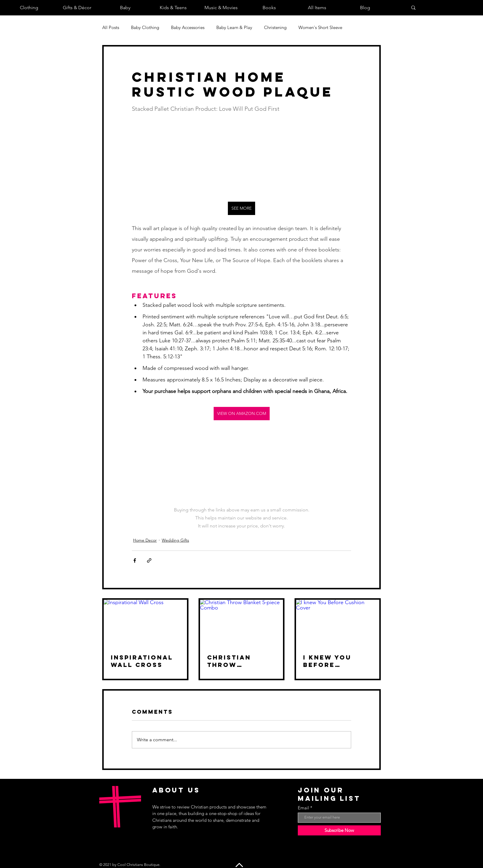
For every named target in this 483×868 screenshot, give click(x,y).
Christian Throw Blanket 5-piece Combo (235, 661)
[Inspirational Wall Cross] (145, 623)
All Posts (111, 27)
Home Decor (145, 540)
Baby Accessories (188, 27)
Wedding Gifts (175, 540)
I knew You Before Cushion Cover (337, 661)
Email (303, 808)
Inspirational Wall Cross (142, 661)
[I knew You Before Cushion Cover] (338, 623)
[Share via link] (149, 560)
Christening (275, 27)
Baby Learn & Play (234, 27)
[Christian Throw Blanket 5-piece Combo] (242, 623)
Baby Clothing (145, 27)
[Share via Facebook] (135, 560)
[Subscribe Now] (339, 830)
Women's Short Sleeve (320, 27)
